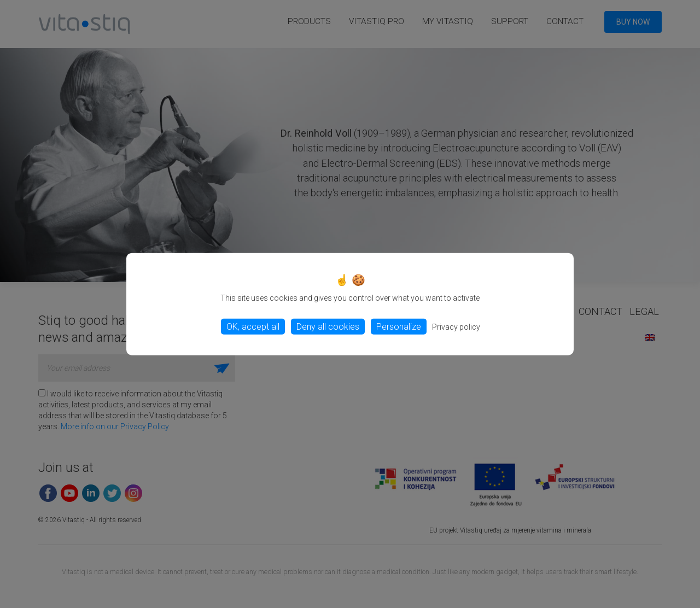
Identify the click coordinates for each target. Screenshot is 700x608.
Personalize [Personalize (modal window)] (399, 326)
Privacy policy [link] (456, 326)
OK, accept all (253, 326)
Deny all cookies (328, 326)
